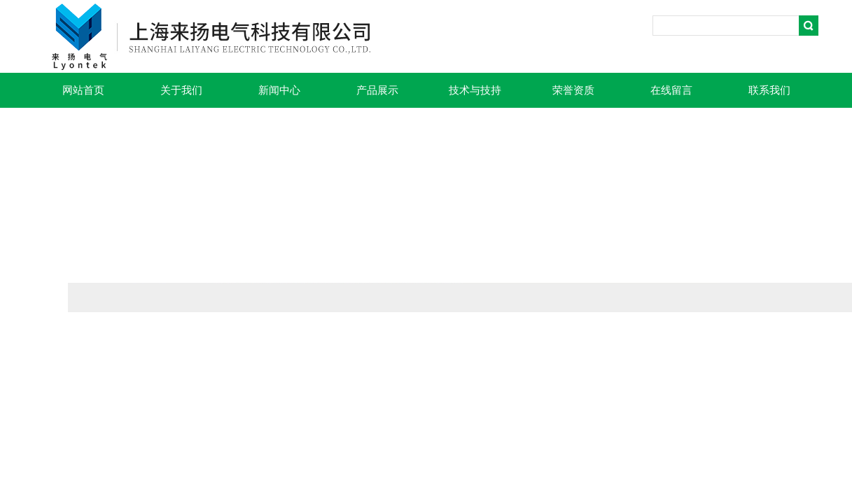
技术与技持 (475, 90)
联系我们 (769, 90)
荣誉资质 (573, 90)
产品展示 (377, 90)
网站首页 (83, 90)
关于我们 (181, 90)
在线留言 (671, 90)
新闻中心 (279, 90)
